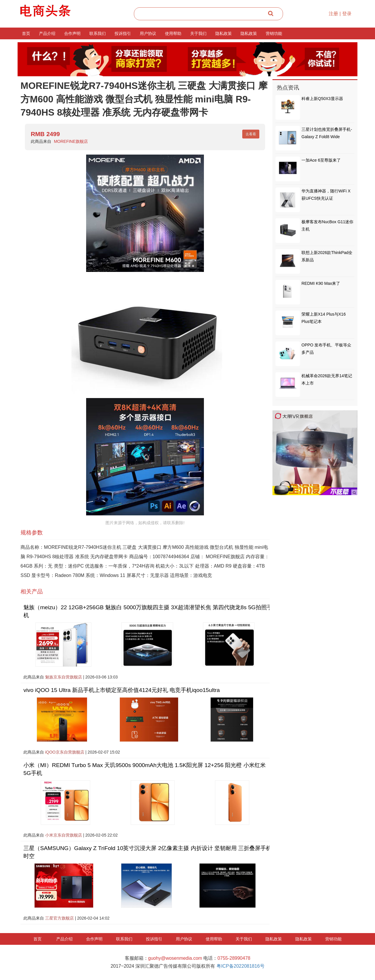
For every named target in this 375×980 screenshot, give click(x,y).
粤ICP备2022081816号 (241, 966)
